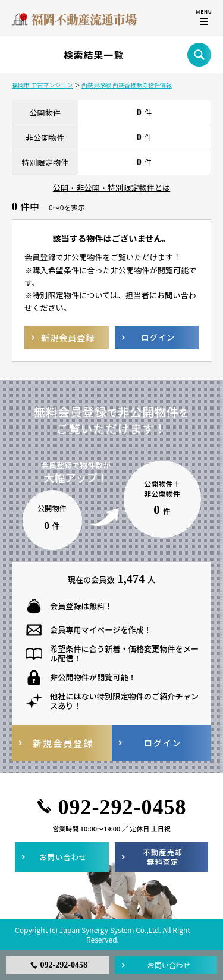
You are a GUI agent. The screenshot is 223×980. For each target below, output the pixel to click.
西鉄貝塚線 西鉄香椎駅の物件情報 (127, 85)
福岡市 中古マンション (42, 85)
